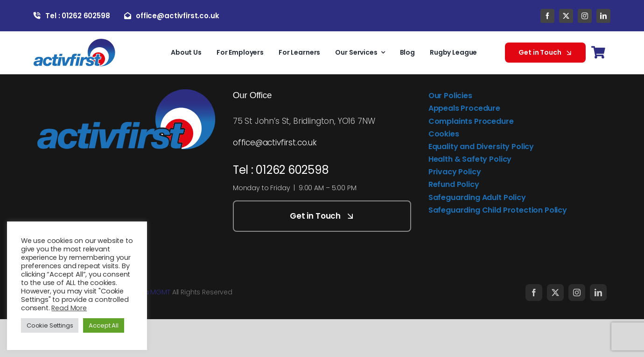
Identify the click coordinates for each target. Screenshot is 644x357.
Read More (69, 308)
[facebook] (547, 16)
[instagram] (585, 16)
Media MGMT (149, 292)
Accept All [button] (103, 325)
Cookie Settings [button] (50, 325)
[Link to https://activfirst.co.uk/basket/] (598, 53)
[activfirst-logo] (74, 43)
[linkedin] (603, 16)
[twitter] (566, 16)
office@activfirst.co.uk (275, 143)
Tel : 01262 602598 (281, 170)
